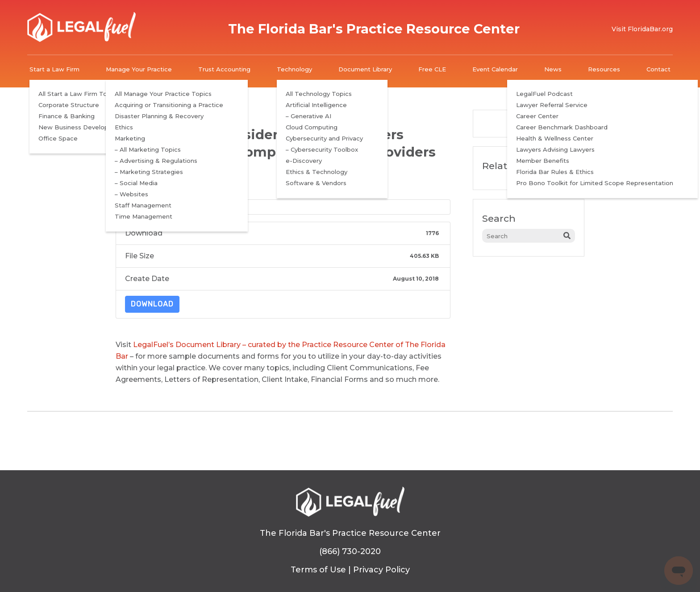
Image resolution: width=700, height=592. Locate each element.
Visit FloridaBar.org (642, 29)
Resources (604, 69)
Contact (658, 69)
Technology (294, 69)
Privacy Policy (381, 570)
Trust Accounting (224, 69)
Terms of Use (318, 570)
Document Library (365, 69)
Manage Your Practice (139, 69)
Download (152, 304)
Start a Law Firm (54, 69)
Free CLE (432, 69)
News (553, 69)
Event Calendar (495, 69)
